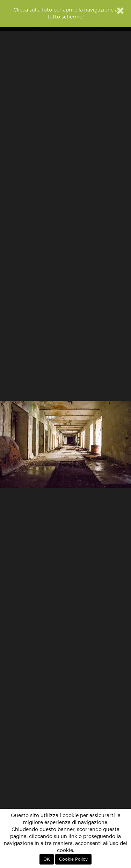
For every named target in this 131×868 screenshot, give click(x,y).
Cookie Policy (73, 859)
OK (47, 859)
